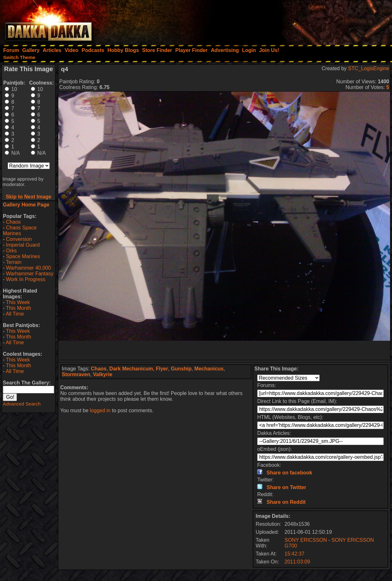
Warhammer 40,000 (29, 268)
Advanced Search (22, 404)
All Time (15, 314)
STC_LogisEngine (369, 68)
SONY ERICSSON (306, 540)
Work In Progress (26, 279)
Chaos (13, 222)
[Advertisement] (306, 21)
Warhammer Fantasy (30, 274)
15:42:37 (294, 554)
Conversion (19, 239)
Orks (11, 251)
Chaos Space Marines (20, 231)
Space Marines (23, 256)
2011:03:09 (297, 562)
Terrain (14, 262)
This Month (18, 308)
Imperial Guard (23, 245)
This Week (18, 302)
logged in (100, 410)
